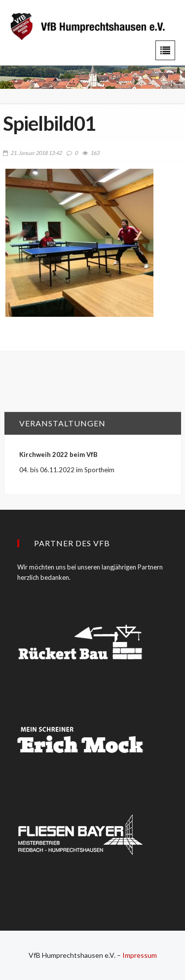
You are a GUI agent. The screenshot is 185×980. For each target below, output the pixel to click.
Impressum (140, 955)
